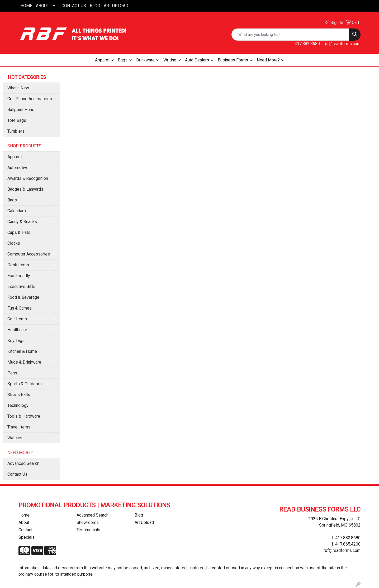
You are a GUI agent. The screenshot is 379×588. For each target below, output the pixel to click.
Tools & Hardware (24, 416)
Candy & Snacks (22, 222)
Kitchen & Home (22, 351)
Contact (25, 530)
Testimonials (88, 530)
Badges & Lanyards (25, 189)
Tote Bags (17, 120)
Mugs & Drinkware (24, 362)
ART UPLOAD (116, 6)
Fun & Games (20, 308)
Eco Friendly (19, 276)
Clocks (14, 243)
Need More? (268, 60)
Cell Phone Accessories (30, 99)
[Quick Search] (290, 35)
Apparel (102, 60)
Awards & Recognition (28, 178)
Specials (27, 537)
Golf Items (17, 319)
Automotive (18, 168)
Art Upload (144, 522)
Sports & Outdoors (25, 384)
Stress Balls (19, 395)
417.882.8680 (307, 44)
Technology (18, 405)
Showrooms (88, 522)
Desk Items (18, 265)
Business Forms (233, 60)
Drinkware (145, 60)
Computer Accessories (29, 254)
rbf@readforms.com (342, 44)
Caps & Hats (19, 232)
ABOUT (42, 6)
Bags (123, 60)
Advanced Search (23, 463)
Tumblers (16, 131)
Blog (139, 515)
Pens (12, 373)
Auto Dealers (197, 60)
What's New (18, 88)
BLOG (95, 6)
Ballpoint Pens (21, 110)
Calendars (17, 211)
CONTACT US (74, 6)
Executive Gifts (21, 286)
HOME (26, 6)
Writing (170, 60)
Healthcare (17, 330)
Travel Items (19, 427)
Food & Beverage (23, 297)
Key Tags (16, 341)
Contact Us (17, 474)
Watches (15, 438)
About (24, 522)
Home (24, 515)
